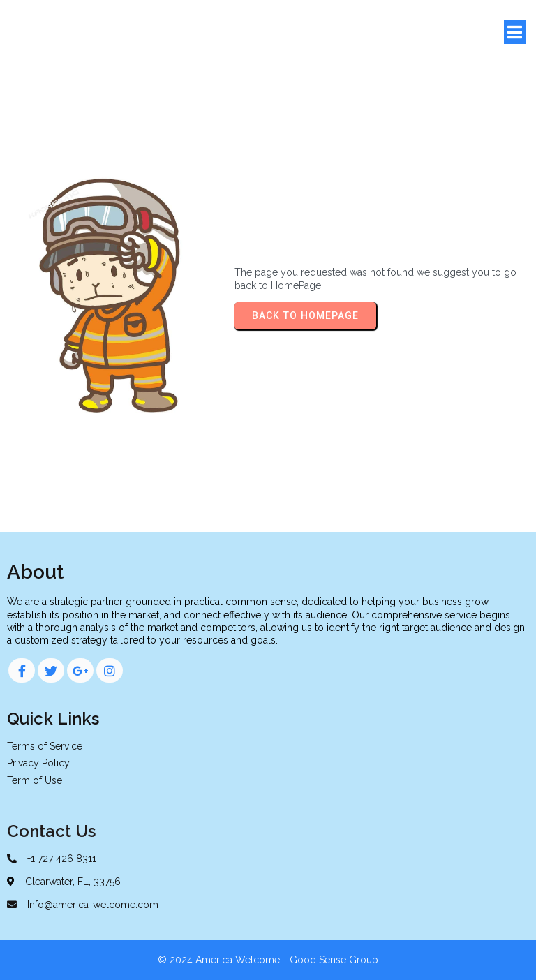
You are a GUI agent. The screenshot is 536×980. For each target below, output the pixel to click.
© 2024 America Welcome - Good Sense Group (268, 960)
